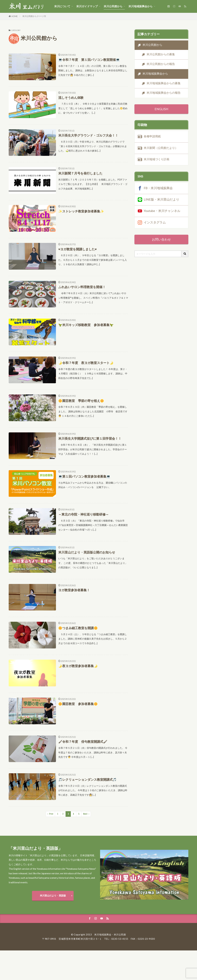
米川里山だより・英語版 (53, 895)
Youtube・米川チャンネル (162, 211)
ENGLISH (161, 109)
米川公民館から (113, 6)
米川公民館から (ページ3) (34, 16)
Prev (51, 814)
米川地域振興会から (141, 6)
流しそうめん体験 (71, 98)
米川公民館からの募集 (161, 54)
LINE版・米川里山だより (161, 199)
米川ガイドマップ (87, 6)
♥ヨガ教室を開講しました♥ (78, 249)
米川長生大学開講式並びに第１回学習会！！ (90, 438)
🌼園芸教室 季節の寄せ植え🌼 (81, 401)
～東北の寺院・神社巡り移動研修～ (84, 514)
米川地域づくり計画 (156, 159)
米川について (62, 6)
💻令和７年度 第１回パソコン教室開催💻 (89, 60)
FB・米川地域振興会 (158, 188)
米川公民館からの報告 (161, 64)
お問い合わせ (161, 239)
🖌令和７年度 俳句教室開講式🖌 (83, 742)
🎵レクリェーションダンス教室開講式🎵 (87, 779)
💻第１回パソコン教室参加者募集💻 (84, 476)
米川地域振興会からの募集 (164, 83)
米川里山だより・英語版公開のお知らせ (87, 552)
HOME (15, 16)
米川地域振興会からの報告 (164, 93)
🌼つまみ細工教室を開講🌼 (78, 628)
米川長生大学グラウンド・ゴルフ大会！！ (88, 135)
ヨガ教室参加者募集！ (74, 590)
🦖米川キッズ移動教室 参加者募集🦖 (86, 325)
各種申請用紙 (152, 136)
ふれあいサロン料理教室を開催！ (82, 287)
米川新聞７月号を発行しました (80, 173)
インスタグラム (155, 222)
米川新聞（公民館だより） (161, 148)
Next (85, 814)
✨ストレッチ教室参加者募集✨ (81, 211)
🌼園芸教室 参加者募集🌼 (78, 704)
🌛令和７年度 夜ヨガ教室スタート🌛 (86, 363)
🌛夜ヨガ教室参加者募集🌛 (78, 666)
